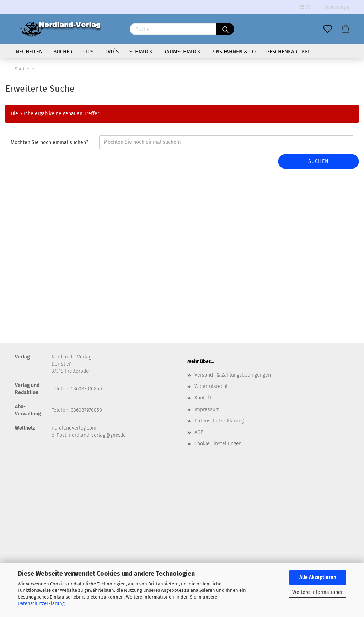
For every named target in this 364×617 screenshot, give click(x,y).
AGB (199, 432)
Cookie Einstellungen (218, 444)
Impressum (207, 409)
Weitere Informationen (318, 592)
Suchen (318, 161)
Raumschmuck (182, 52)
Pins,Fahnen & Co (233, 52)
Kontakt (203, 398)
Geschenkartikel (288, 52)
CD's (88, 52)
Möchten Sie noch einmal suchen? (49, 142)
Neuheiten (29, 52)
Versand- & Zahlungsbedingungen (233, 375)
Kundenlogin (335, 7)
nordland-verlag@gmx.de (97, 435)
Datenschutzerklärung (41, 603)
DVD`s (111, 52)
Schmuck (141, 52)
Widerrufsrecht (211, 386)
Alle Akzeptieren (318, 577)
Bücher (63, 52)
